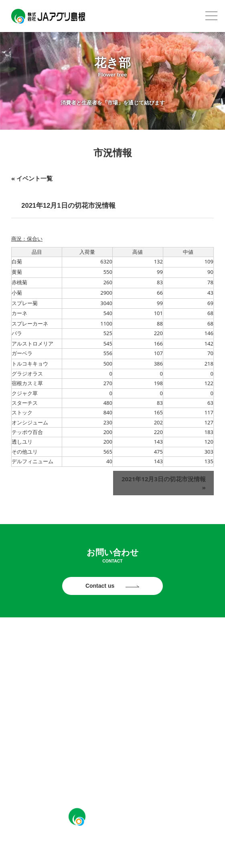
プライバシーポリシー (35, 763)
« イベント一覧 (32, 178)
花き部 (112, 683)
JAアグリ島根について (112, 723)
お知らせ (113, 642)
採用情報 (113, 744)
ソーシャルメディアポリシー (182, 763)
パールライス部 (112, 662)
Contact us (101, 586)
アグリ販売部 (113, 703)
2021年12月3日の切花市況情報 (164, 483)
